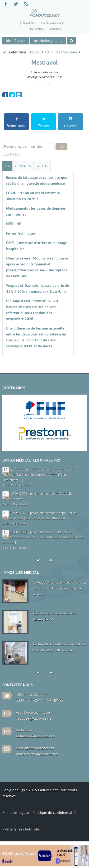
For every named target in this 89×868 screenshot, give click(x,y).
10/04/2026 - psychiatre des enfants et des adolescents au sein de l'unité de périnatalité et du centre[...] (43, 537)
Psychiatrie (20, 504)
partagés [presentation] (42, 166)
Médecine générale (22, 485)
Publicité (32, 829)
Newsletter (29, 23)
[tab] (7, 166)
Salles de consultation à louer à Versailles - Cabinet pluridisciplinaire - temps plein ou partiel (60, 588)
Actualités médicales (61, 52)
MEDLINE (14, 224)
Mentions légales (17, 812)
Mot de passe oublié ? (53, 23)
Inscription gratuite (48, 41)
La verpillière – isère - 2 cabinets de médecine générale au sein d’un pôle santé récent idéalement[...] (39, 475)
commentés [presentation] (23, 166)
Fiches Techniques (21, 233)
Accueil (35, 52)
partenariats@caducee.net (37, 754)
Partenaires (14, 829)
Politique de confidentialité (54, 812)
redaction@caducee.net (35, 736)
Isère (6, 485)
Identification (36, 29)
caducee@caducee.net (34, 718)
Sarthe (7, 504)
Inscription (55, 29)
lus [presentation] (7, 166)
